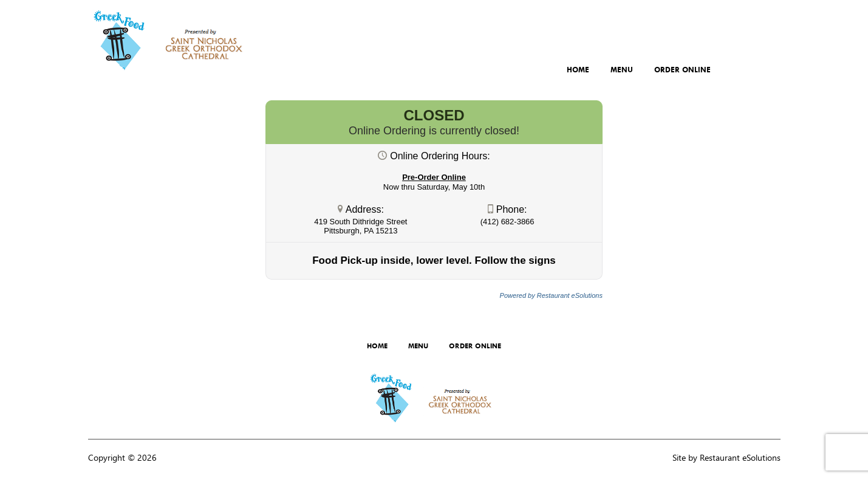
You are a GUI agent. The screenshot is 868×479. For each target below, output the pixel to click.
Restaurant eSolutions (740, 457)
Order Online (682, 70)
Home (578, 70)
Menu (622, 70)
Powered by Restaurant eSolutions (551, 295)
